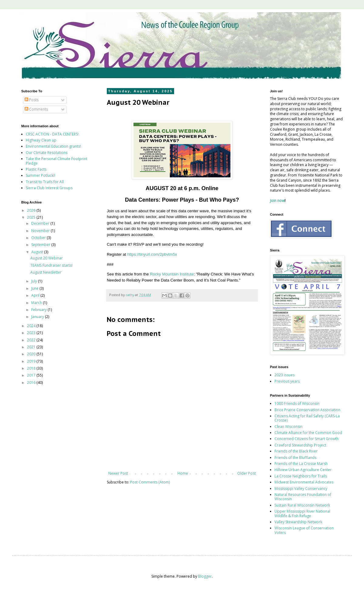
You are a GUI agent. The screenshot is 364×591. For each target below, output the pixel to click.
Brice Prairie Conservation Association (307, 410)
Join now (277, 201)
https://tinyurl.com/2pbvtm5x (152, 254)
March (37, 303)
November (41, 231)
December (41, 223)
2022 (32, 340)
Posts (32, 100)
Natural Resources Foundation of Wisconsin (303, 497)
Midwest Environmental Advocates (304, 482)
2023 (32, 333)
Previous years (287, 381)
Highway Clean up (41, 140)
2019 (32, 361)
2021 (32, 347)
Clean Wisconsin (288, 427)
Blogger (205, 576)
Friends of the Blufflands (295, 458)
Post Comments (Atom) (150, 482)
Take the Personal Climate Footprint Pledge (57, 161)
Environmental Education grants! (53, 146)
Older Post (246, 473)
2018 (32, 368)
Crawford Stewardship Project (300, 445)
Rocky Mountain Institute (172, 274)
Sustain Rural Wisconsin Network (302, 505)
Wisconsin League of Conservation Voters (304, 530)
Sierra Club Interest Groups (49, 188)
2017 (32, 375)
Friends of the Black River (296, 451)
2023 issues (285, 375)
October (39, 238)
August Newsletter (46, 272)
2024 (32, 326)
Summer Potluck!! (40, 175)
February (39, 310)
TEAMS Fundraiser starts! (51, 265)
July (35, 281)
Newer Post (118, 473)
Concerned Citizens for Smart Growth (307, 439)
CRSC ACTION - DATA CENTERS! (52, 134)
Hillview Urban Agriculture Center (303, 470)
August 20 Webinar (47, 258)
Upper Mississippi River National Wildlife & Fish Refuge (302, 513)
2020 (32, 354)
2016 (32, 383)
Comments (36, 109)
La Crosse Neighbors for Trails (301, 476)
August (38, 252)
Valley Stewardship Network (298, 522)
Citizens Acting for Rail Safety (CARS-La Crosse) (307, 418)
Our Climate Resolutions (47, 153)
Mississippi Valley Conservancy (301, 489)
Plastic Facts (36, 169)
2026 (32, 210)
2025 (32, 217)
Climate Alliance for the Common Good (308, 433)
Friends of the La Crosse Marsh (301, 464)
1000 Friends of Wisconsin (297, 403)
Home (183, 473)
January (38, 317)
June (35, 288)
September (41, 245)
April (36, 295)
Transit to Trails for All (45, 182)
